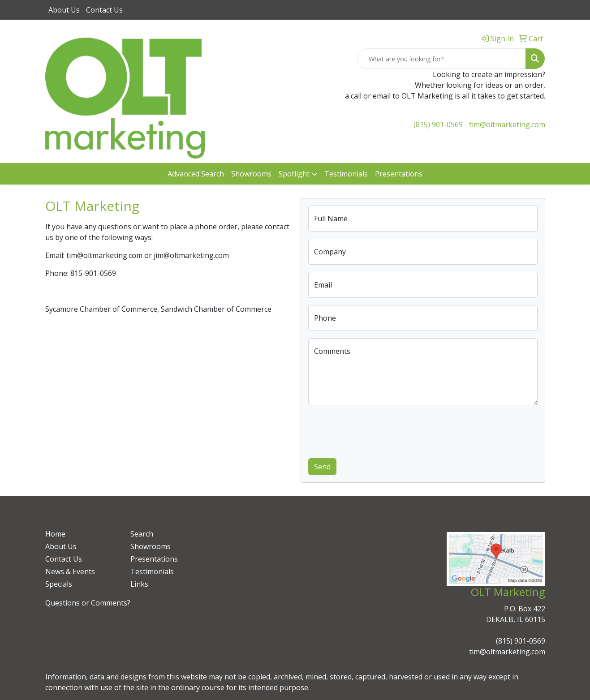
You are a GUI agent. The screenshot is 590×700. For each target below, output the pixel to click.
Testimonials (346, 174)
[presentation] (376, 430)
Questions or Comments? (88, 603)
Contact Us (104, 10)
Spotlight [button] (294, 174)
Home (55, 534)
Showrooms (251, 174)
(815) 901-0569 (438, 125)
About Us (64, 10)
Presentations (399, 174)
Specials (59, 584)
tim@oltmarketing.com (507, 125)
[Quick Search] (441, 59)
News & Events (70, 571)
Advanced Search (196, 174)
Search (142, 534)
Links (139, 584)
